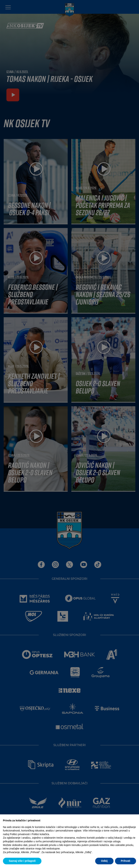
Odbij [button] (104, 861)
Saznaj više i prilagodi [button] (22, 861)
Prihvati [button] (126, 861)
